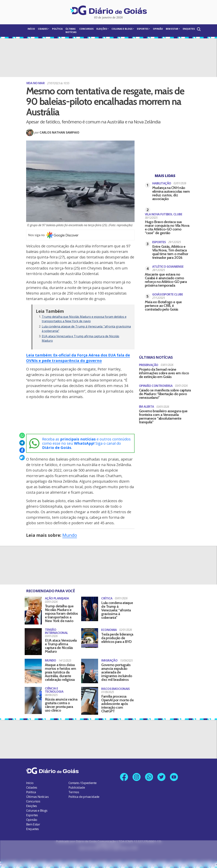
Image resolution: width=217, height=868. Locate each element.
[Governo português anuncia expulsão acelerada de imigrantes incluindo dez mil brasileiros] (90, 671)
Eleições (102, 29)
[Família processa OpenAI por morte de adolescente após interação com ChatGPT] (90, 701)
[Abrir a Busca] (199, 29)
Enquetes (189, 29)
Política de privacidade (84, 797)
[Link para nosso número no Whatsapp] (149, 777)
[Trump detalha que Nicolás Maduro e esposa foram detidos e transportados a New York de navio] (33, 611)
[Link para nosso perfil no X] (162, 777)
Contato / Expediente (83, 783)
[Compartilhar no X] (22, 458)
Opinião (158, 29)
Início (31, 29)
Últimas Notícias (71, 30)
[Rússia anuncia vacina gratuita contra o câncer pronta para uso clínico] (33, 700)
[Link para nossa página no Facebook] (123, 777)
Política (57, 29)
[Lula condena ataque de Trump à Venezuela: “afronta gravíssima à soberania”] (90, 609)
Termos (74, 792)
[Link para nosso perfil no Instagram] (136, 777)
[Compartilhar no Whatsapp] (22, 435)
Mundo (70, 535)
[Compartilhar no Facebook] (22, 450)
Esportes (143, 29)
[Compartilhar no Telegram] (22, 443)
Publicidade (77, 787)
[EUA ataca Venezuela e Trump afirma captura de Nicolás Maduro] (33, 642)
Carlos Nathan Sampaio (59, 132)
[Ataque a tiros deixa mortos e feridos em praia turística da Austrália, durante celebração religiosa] (33, 671)
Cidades (43, 29)
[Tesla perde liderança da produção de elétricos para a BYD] (90, 637)
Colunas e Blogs (122, 29)
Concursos (86, 29)
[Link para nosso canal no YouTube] (175, 777)
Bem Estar (172, 29)
